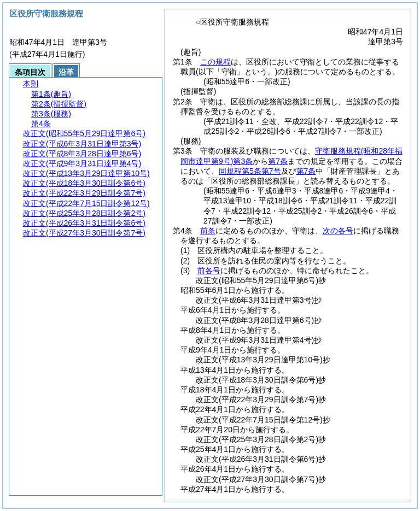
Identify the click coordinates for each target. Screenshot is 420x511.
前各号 (209, 271)
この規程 (215, 62)
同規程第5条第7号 (250, 171)
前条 (208, 231)
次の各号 (338, 231)
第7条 (278, 161)
